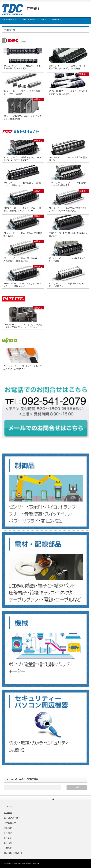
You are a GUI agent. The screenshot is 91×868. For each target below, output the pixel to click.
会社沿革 (8, 843)
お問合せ (8, 848)
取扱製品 (8, 813)
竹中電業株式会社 (19, 863)
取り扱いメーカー (12, 818)
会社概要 (8, 833)
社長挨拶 (8, 828)
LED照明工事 (10, 823)
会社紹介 (8, 838)
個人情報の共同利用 (13, 853)
